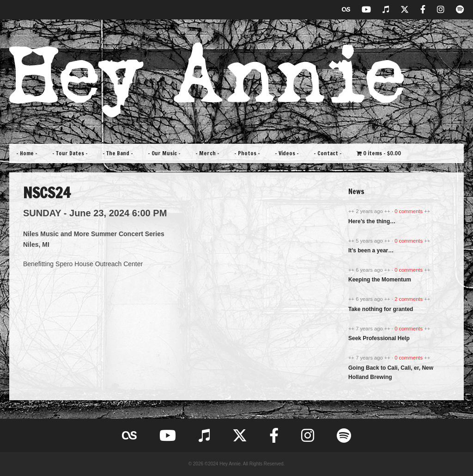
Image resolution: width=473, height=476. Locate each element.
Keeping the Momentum (380, 280)
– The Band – (118, 153)
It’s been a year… (371, 250)
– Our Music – (164, 153)
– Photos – (247, 153)
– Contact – (328, 153)
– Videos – (287, 153)
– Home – (27, 153)
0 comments (409, 211)
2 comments (409, 299)
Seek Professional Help (379, 338)
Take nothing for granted (381, 309)
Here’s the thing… (372, 221)
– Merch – (207, 153)
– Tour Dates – (70, 153)
